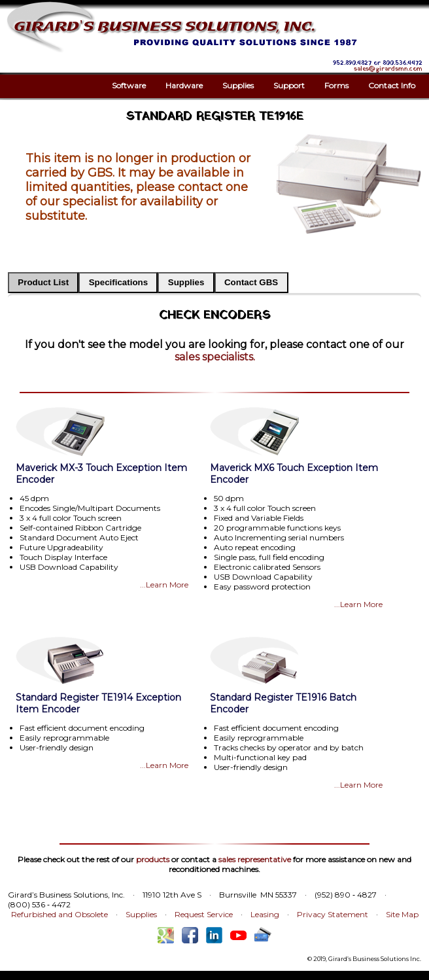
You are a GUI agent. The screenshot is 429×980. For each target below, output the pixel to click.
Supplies (238, 85)
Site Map (402, 914)
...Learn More (164, 585)
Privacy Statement (333, 914)
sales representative (255, 859)
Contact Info (392, 85)
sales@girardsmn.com (388, 69)
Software (129, 85)
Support (289, 85)
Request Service (204, 914)
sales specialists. (215, 357)
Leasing (265, 914)
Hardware (184, 85)
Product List (43, 282)
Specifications (118, 282)
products (153, 859)
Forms (336, 85)
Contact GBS (251, 282)
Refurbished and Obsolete (60, 914)
